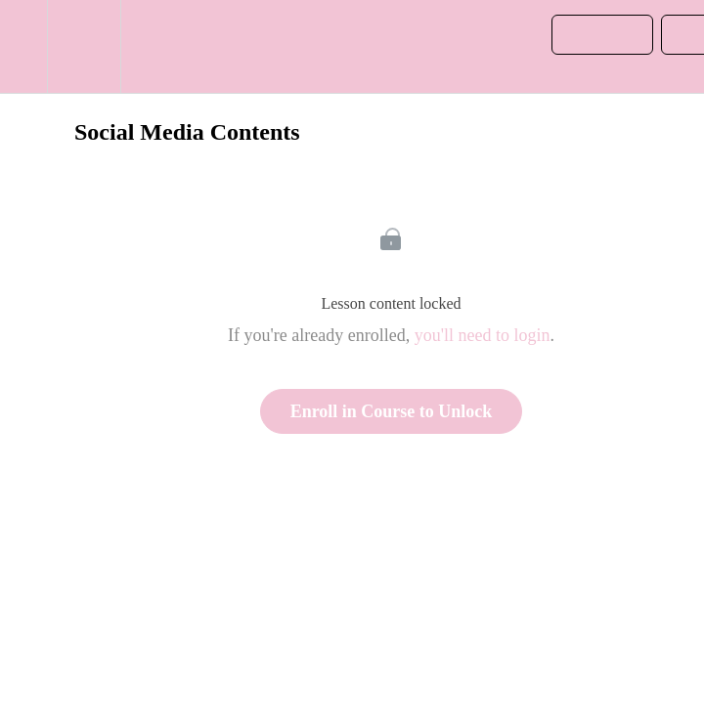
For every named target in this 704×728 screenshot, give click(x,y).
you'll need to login (483, 335)
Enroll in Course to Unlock (392, 411)
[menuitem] (84, 46)
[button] (23, 46)
